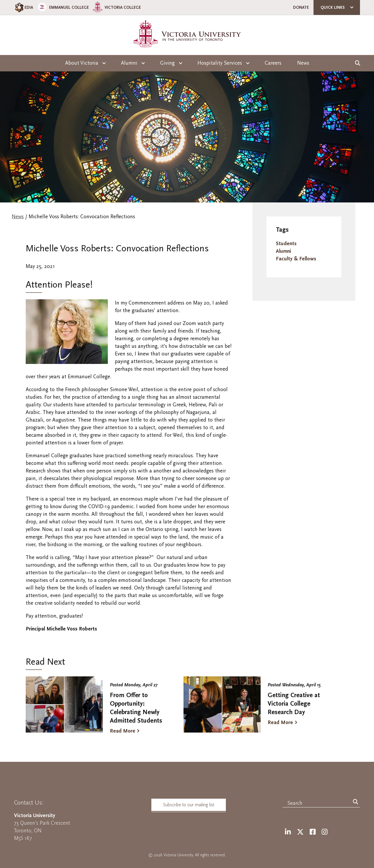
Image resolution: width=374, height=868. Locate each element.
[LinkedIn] (288, 832)
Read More (123, 731)
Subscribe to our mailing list (189, 805)
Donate (301, 7)
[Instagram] (325, 832)
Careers (273, 63)
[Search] (356, 802)
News (303, 63)
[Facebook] (313, 832)
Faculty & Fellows (296, 259)
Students (286, 244)
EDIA (24, 7)
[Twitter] (300, 832)
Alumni (283, 251)
